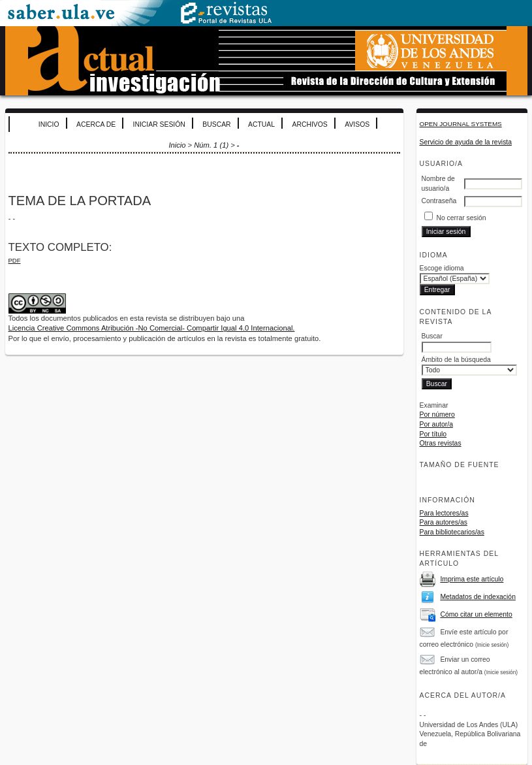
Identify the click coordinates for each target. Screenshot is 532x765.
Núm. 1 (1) (211, 145)
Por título (433, 434)
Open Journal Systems (461, 124)
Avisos (357, 124)
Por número (437, 415)
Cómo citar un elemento (476, 614)
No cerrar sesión (461, 218)
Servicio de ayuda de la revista (466, 142)
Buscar (216, 124)
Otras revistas (441, 443)
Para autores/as (444, 522)
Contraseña (439, 201)
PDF (15, 260)
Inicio (49, 124)
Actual (261, 124)
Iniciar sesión (159, 124)
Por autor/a (436, 424)
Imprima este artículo (472, 579)
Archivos (310, 124)
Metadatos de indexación (478, 597)
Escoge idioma (442, 268)
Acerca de (96, 124)
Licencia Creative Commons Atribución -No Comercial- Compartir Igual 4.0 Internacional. (152, 328)
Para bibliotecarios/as (452, 532)
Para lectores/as (444, 513)
